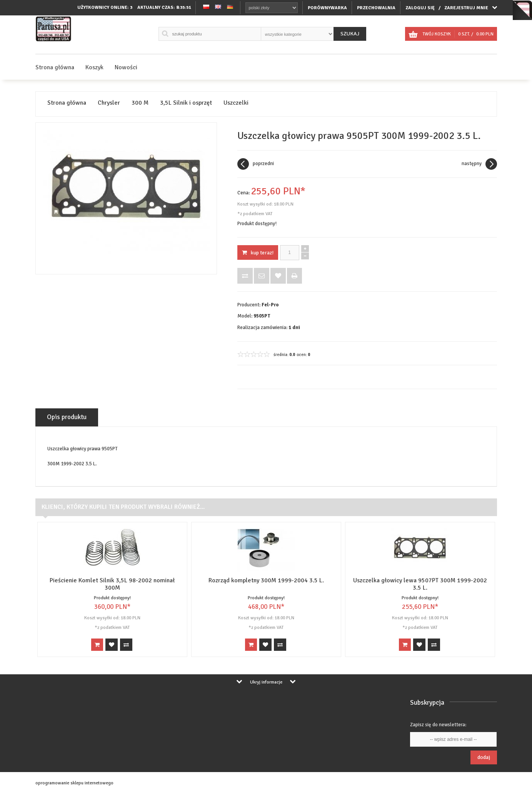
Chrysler (109, 103)
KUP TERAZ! (258, 253)
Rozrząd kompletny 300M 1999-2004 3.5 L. (266, 580)
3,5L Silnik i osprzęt (186, 103)
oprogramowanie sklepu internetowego (74, 783)
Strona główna (55, 67)
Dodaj (484, 757)
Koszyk (94, 67)
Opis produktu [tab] (67, 417)
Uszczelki (236, 103)
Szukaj (350, 34)
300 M (140, 103)
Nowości (126, 67)
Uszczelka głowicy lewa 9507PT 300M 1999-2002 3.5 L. (420, 584)
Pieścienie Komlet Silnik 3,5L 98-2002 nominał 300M (112, 584)
